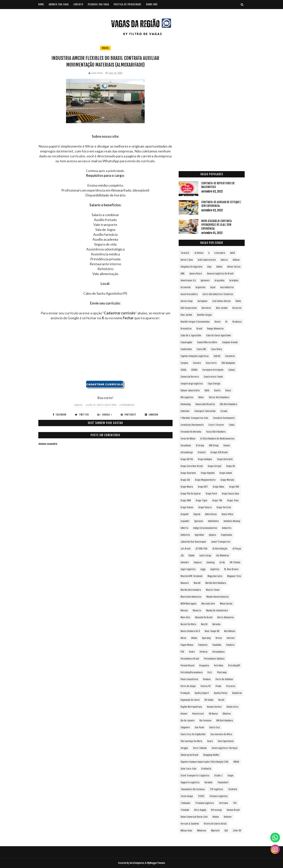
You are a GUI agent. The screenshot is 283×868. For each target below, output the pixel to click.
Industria (227, 528)
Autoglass (203, 301)
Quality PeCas (221, 693)
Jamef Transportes (221, 542)
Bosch (218, 322)
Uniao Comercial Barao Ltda (194, 817)
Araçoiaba (220, 280)
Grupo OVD (234, 487)
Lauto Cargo (205, 556)
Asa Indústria (227, 287)
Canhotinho (186, 349)
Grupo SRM (186, 501)
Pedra (192, 652)
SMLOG (236, 762)
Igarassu (199, 521)
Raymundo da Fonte (190, 700)
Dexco (228, 390)
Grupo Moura (187, 487)
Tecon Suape (187, 796)
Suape (231, 776)
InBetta (184, 528)
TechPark (232, 789)
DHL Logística (187, 397)
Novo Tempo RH (212, 631)
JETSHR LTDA (201, 549)
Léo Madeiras (223, 556)
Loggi (203, 569)
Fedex (232, 425)
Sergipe (184, 748)
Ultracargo (216, 810)
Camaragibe (186, 342)
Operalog (206, 638)
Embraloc (185, 411)
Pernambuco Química (214, 659)
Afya (209, 267)
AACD (232, 253)
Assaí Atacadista (189, 294)
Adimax (236, 260)
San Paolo (199, 727)
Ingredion (199, 535)
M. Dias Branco (231, 569)
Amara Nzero (196, 274)
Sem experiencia (226, 741)
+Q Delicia (199, 253)
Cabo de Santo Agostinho (219, 335)
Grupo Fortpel (215, 466)
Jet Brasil (186, 549)
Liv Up (222, 562)
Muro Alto (185, 617)
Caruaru (197, 363)
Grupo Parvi (211, 494)
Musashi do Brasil (204, 617)
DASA (207, 390)
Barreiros (206, 308)
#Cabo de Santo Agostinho (101, 405)
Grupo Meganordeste (205, 480)
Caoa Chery (216, 349)
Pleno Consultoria (189, 679)
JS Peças (237, 549)
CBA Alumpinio (228, 363)
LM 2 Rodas (235, 562)
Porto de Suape (188, 686)
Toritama (223, 803)
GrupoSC (185, 514)
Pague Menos (187, 645)
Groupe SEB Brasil (219, 452)
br (226, 322)
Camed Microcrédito (207, 342)
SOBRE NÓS (152, 4)
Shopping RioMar (211, 755)
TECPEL (201, 796)
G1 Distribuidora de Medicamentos (217, 439)
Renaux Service (214, 707)
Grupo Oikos (219, 487)
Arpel (213, 287)
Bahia (238, 301)
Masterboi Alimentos (191, 597)
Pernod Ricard (187, 666)
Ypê (226, 831)
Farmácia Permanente (224, 418)
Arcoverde (186, 287)
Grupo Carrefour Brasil (192, 466)
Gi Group (200, 445)
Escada (224, 411)
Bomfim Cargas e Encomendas (195, 322)
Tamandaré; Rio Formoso (193, 789)
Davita (217, 390)
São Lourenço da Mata (191, 741)
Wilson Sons (186, 831)
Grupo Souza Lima (230, 494)
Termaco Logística (218, 796)
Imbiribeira (213, 521)
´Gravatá (185, 253)
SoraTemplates (137, 863)
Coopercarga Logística (192, 384)
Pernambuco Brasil (190, 659)
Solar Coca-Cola (188, 769)
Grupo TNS (217, 501)
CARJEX (217, 356)
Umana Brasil (233, 810)
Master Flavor (213, 590)
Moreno (184, 611)
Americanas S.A (188, 280)
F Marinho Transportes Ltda (194, 418)
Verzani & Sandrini (190, 824)
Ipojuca (212, 535)
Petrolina (219, 666)
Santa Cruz (215, 727)
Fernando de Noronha (191, 432)
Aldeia (219, 267)
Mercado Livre (208, 604)
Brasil (105, 48)
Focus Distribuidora (216, 432)
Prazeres (231, 686)
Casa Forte (211, 363)
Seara (210, 741)
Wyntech (215, 831)
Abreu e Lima (187, 260)
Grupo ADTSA (187, 459)
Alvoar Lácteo (234, 267)
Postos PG (206, 686)
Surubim (208, 782)
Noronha (216, 624)
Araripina (234, 280)
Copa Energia (214, 384)
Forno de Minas (188, 439)
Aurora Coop (187, 301)
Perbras (204, 652)
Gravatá (202, 452)
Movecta (197, 611)
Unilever (228, 817)
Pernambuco (219, 652)
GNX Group (214, 445)
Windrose (202, 831)
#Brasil (78, 405)
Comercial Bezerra (190, 377)
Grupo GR (231, 466)
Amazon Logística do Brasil (220, 274)
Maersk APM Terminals (192, 576)
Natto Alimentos (226, 617)
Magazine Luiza (215, 576)
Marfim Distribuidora (216, 583)
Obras (183, 638)
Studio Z (218, 776)
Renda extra (232, 707)
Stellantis (206, 769)
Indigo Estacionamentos (205, 528)
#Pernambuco (127, 405)
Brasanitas (186, 329)
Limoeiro (185, 562)
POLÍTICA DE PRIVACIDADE (128, 4)
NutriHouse (230, 631)
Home (41, 4)
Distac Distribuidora (219, 397)
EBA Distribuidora (228, 404)
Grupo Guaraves (188, 473)
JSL (182, 556)
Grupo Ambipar (205, 459)
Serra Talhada (200, 748)
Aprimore (205, 280)
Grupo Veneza (205, 507)
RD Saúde (209, 700)
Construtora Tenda (213, 377)
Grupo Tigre (202, 501)
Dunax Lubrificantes (205, 404)
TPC (235, 803)
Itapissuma (226, 535)
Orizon (219, 638)
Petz (210, 672)
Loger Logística (188, 569)
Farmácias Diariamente (192, 425)
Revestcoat (198, 714)
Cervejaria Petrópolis (213, 370)
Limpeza (198, 562)
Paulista (230, 645)
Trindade (185, 810)
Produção (185, 693)
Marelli (197, 583)
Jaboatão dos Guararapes (193, 542)
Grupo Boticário (225, 459)
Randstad (237, 693)
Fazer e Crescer (216, 425)
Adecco (224, 260)
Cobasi (232, 370)
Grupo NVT (203, 487)
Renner (184, 714)
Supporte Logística (190, 782)
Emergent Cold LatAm (205, 411)
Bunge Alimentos (215, 329)
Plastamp (222, 672)
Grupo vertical (224, 507)
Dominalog (186, 404)
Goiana (227, 445)
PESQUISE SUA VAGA (98, 4)
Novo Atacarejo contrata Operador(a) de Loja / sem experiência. (216, 225)
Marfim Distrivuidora (191, 590)
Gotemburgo (187, 452)
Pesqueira (204, 666)
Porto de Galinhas (224, 679)
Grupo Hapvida (208, 473)
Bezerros (237, 308)
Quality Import (202, 693)
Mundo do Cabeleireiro (217, 611)
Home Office (227, 514)
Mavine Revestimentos (218, 597)
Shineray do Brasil (189, 755)
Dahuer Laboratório (190, 390)
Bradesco (237, 322)
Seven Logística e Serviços (225, 748)
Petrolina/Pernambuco (192, 672)
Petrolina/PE (234, 666)
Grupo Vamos (187, 507)
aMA (183, 274)
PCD (182, 652)
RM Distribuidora (225, 721)
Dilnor (201, 397)
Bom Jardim (186, 315)
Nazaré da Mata (188, 624)
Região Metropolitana (191, 707)
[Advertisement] (105, 353)
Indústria (185, 535)
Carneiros (230, 356)
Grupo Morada (227, 480)
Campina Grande (230, 342)
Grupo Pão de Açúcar (191, 494)
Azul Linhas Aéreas (222, 301)
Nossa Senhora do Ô (190, 631)
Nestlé (204, 624)
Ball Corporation (189, 308)
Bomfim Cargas (204, 315)
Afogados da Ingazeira (192, 267)
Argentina (200, 287)
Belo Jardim (222, 308)
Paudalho (217, 645)
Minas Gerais (226, 604)
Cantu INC (201, 349)
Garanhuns (186, 445)
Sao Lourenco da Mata (221, 734)
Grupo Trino (233, 501)
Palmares (203, 645)
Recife (221, 700)
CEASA (183, 370)
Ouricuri (231, 638)
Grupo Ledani (226, 473)
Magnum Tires (234, 576)
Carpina (184, 363)
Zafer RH (237, 831)
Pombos (207, 679)
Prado (218, 686)
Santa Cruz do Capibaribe (193, 734)
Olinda (194, 638)
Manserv (185, 583)
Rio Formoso (205, 721)
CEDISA (194, 370)
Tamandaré (223, 782)
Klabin (192, 556)
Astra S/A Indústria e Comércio (218, 294)
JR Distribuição (220, 549)
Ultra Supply (200, 810)
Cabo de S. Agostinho (191, 335)
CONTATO (78, 4)
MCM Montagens (189, 604)
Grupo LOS (185, 480)
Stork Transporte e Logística (195, 776)
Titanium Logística (204, 803)
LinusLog (211, 562)
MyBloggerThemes (156, 863)
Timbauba (185, 803)
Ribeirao (227, 714)
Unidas (216, 817)
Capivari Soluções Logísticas (195, 356)
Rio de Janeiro (188, 721)
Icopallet (185, 521)
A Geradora (220, 253)
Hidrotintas (211, 514)
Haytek (197, 514)
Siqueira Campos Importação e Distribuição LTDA (204, 762)
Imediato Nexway (232, 521)
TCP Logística (216, 789)
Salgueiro (185, 727)
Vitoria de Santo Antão (215, 824)
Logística (215, 569)
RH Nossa (213, 714)
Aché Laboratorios (207, 260)
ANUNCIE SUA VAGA (59, 4)
